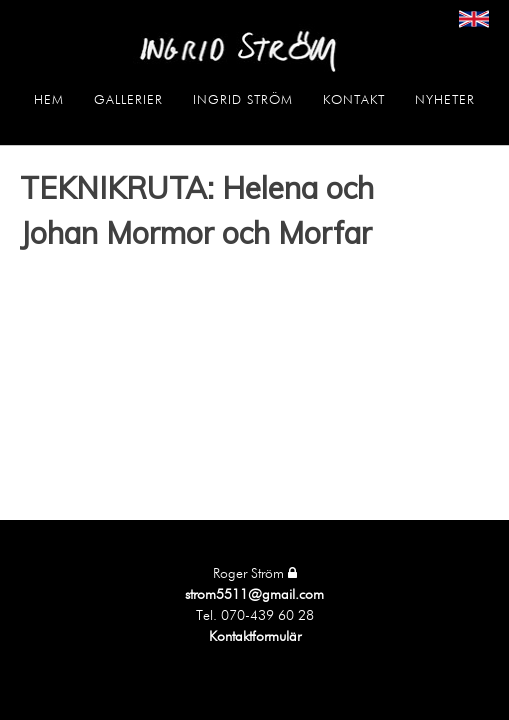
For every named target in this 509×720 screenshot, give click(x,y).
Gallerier (128, 100)
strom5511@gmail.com (254, 595)
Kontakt (354, 100)
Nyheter (445, 100)
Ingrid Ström (243, 100)
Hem (49, 100)
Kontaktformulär (255, 637)
